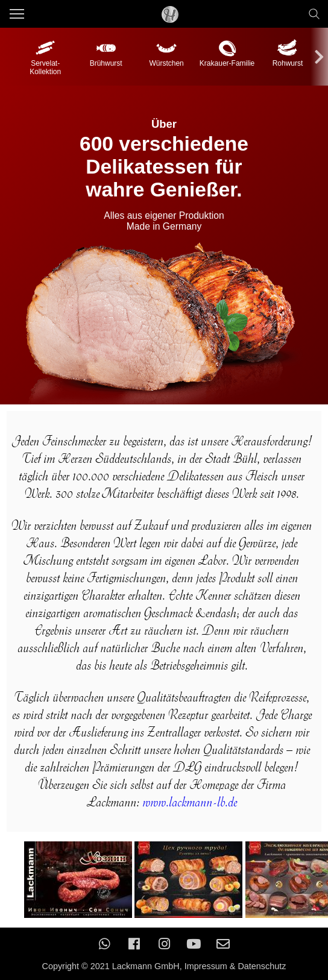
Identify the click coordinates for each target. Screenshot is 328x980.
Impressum (206, 966)
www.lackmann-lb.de (192, 802)
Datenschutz (262, 966)
